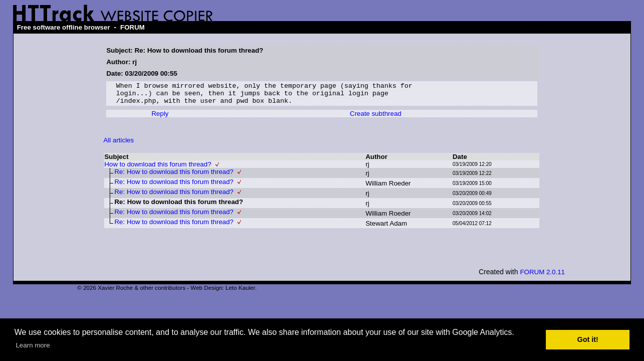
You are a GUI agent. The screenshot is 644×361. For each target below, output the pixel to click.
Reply (160, 118)
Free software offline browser (64, 27)
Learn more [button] (33, 345)
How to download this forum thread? (157, 169)
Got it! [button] (588, 339)
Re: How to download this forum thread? (174, 176)
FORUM (132, 27)
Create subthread (376, 118)
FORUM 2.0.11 (542, 277)
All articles (118, 145)
